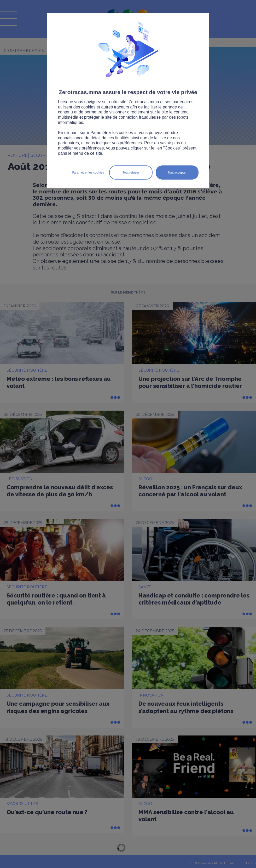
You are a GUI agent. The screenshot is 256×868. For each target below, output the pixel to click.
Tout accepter (177, 173)
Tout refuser (131, 173)
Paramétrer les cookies (88, 173)
